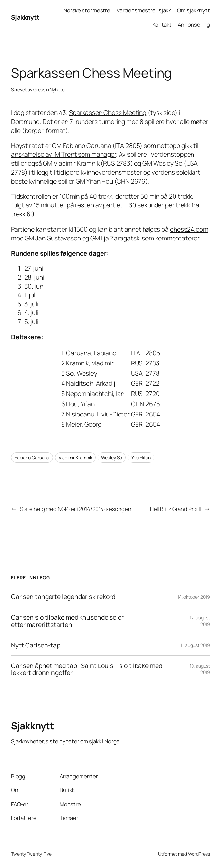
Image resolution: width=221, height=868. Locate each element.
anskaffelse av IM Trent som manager (64, 154)
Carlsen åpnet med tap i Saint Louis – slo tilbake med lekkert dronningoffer (87, 669)
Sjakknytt (25, 17)
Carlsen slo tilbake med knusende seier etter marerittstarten (67, 621)
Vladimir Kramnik (75, 458)
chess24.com (189, 229)
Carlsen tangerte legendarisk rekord (63, 597)
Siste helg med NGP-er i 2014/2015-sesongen (76, 509)
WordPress (199, 854)
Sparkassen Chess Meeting (108, 112)
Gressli (40, 89)
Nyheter (58, 89)
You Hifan (141, 458)
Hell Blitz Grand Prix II (176, 509)
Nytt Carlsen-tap (36, 645)
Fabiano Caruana (32, 458)
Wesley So (112, 458)
